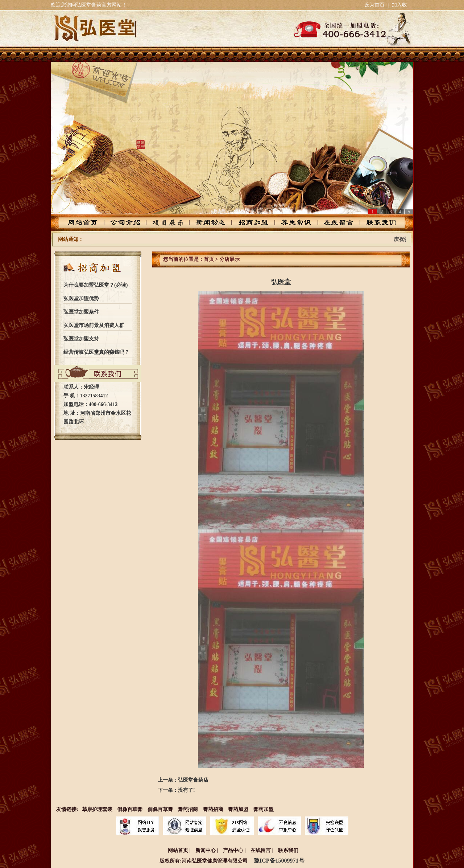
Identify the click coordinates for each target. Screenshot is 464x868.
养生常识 (293, 223)
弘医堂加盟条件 (81, 312)
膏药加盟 (238, 809)
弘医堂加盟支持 (81, 339)
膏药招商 (188, 809)
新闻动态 (212, 223)
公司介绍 (130, 223)
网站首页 (89, 223)
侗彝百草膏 (130, 809)
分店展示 (229, 259)
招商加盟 (252, 223)
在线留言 (334, 223)
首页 (209, 259)
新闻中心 (206, 850)
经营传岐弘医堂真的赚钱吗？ (96, 352)
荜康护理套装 (97, 809)
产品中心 (171, 223)
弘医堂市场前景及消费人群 (94, 325)
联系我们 (375, 223)
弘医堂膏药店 (193, 780)
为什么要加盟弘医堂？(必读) (96, 285)
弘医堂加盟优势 (81, 298)
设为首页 (374, 5)
